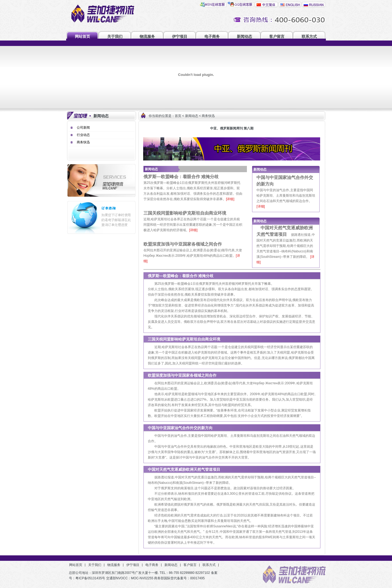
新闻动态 (244, 36)
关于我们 (115, 36)
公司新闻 (83, 128)
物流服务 (147, 36)
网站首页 (82, 36)
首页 (178, 116)
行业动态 (83, 135)
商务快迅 (83, 142)
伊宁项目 (180, 36)
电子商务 (212, 36)
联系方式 (309, 36)
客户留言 (277, 36)
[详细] (230, 199)
